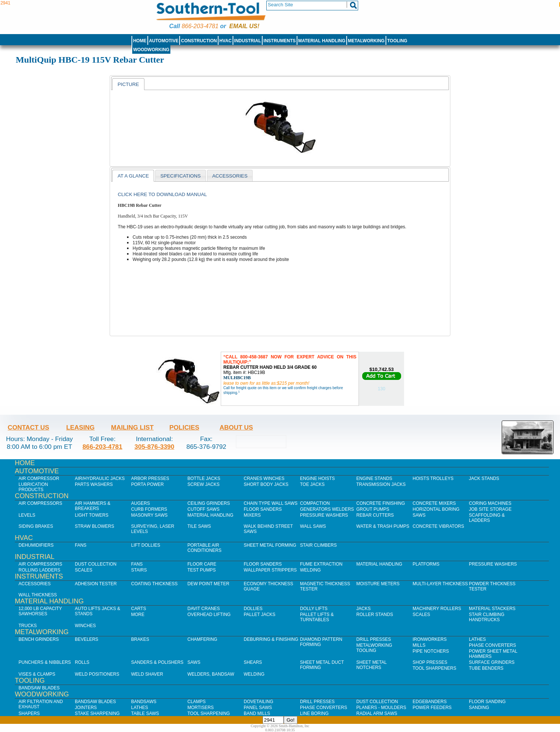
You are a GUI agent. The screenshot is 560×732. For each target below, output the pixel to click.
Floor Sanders (263, 509)
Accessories (35, 584)
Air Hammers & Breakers (93, 506)
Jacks (364, 609)
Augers (141, 503)
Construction (199, 41)
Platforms (426, 564)
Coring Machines (490, 503)
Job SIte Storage (490, 509)
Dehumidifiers (36, 545)
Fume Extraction (321, 564)
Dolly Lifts (314, 609)
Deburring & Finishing (271, 639)
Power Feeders (432, 708)
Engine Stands (374, 478)
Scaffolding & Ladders (487, 518)
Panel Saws (258, 708)
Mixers (252, 515)
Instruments (280, 41)
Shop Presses (430, 662)
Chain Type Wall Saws (271, 503)
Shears (253, 662)
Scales (84, 570)
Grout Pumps (373, 509)
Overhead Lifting (209, 615)
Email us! (244, 26)
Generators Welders (327, 509)
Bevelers (86, 639)
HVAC (225, 41)
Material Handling (322, 41)
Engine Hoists (317, 478)
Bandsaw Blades (39, 688)
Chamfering (202, 639)
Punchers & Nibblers (45, 662)
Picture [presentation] (128, 84)
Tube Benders (486, 668)
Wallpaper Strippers (270, 570)
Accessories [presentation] (230, 176)
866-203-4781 (200, 26)
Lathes (477, 639)
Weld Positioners (97, 674)
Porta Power (147, 484)
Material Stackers (492, 609)
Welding (310, 570)
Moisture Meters (378, 584)
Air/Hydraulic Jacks (100, 478)
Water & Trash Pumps (383, 526)
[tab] (128, 84)
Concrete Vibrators (438, 526)
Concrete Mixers (434, 503)
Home (140, 41)
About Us (236, 427)
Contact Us (29, 427)
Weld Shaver (147, 674)
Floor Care (202, 564)
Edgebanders (430, 702)
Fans (81, 545)
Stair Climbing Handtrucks (487, 617)
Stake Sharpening (97, 713)
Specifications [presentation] (181, 176)
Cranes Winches (264, 478)
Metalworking (366, 41)
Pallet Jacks (260, 615)
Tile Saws (199, 526)
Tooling (397, 41)
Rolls (82, 662)
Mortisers (201, 708)
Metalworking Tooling (374, 648)
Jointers (86, 708)
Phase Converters (492, 645)
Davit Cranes (204, 609)
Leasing (81, 427)
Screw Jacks (204, 484)
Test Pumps (201, 570)
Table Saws (145, 713)
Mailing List (132, 427)
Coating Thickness (154, 584)
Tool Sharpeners (434, 668)
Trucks (28, 626)
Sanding (479, 708)
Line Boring (314, 713)
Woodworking (151, 50)
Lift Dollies (146, 545)
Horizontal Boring (436, 509)
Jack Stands (484, 478)
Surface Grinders (492, 662)
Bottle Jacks (204, 478)
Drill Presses (374, 639)
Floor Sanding (487, 702)
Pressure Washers (324, 515)
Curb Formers (149, 509)
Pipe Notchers (431, 651)
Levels (27, 515)
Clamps (196, 702)
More (138, 615)
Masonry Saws (149, 515)
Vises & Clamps (37, 674)
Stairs (139, 570)
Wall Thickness (38, 595)
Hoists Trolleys (433, 478)
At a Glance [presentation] (133, 176)
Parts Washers (94, 484)
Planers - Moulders (381, 708)
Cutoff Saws (204, 509)
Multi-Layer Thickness (440, 584)
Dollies (253, 609)
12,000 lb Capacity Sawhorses (40, 611)
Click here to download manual (162, 194)
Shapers (29, 713)
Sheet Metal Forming (270, 545)
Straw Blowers (94, 526)
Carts (139, 609)
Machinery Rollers (437, 609)
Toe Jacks (312, 484)
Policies (184, 427)
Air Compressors (40, 503)
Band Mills (257, 713)
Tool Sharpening (209, 713)
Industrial (248, 41)
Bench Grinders (39, 639)
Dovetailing (259, 702)
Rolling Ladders (39, 570)
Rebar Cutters (375, 515)
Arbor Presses (150, 478)
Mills (419, 645)
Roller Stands (375, 615)
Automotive (164, 41)
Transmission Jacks (381, 484)
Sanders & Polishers (157, 662)
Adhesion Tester (96, 584)
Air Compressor (39, 478)
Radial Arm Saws (377, 713)
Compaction (315, 503)
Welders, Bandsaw (211, 674)
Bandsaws (144, 702)
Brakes (140, 639)
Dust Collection (96, 564)
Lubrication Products (33, 487)
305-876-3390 (154, 447)
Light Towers (92, 515)
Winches (85, 626)
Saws (419, 515)
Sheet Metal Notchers (371, 665)
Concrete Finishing (381, 503)
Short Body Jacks (266, 484)
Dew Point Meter (208, 584)
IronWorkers (430, 639)
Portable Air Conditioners (204, 548)
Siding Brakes (36, 526)
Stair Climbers (318, 545)
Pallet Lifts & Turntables (317, 617)
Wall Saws (313, 526)
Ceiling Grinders (209, 503)
